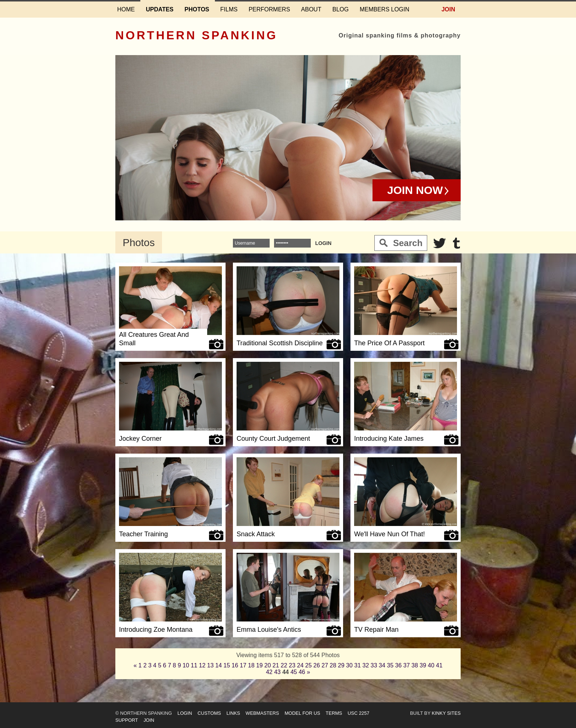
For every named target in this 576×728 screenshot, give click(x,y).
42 (269, 672)
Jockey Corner (140, 439)
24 (300, 665)
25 (309, 665)
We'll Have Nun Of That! (390, 534)
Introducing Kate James (389, 439)
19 (259, 665)
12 (202, 665)
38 (415, 665)
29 (341, 665)
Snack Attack (256, 534)
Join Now (415, 190)
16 (235, 665)
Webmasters (262, 713)
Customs (209, 713)
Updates (160, 9)
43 (277, 672)
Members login (384, 9)
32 (366, 665)
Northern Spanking (197, 35)
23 (292, 665)
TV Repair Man (376, 630)
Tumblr (456, 243)
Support (127, 720)
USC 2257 (358, 713)
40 (431, 665)
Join (448, 9)
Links (233, 713)
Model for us (303, 713)
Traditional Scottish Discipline (280, 343)
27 (325, 665)
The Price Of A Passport (389, 343)
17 (243, 665)
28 (333, 665)
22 (284, 665)
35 (390, 665)
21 (276, 665)
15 (227, 665)
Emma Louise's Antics (269, 630)
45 (294, 672)
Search (408, 243)
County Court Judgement (273, 439)
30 (349, 665)
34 (382, 665)
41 (439, 665)
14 (219, 665)
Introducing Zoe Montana (156, 630)
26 (317, 665)
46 (302, 672)
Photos (197, 9)
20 (268, 665)
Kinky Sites (446, 713)
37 (407, 665)
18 (251, 665)
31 (357, 665)
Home (126, 9)
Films (229, 9)
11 (194, 665)
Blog (341, 9)
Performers (269, 9)
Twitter (440, 243)
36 (399, 665)
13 (210, 665)
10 (186, 665)
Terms (334, 713)
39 (423, 665)
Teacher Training (143, 534)
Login (185, 713)
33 (374, 665)
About (311, 9)
